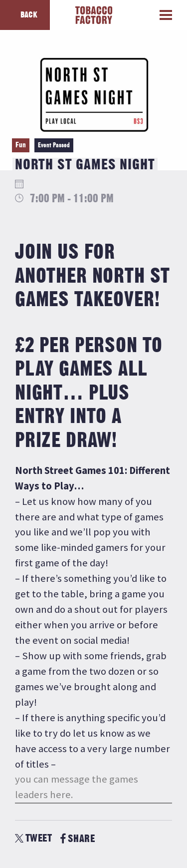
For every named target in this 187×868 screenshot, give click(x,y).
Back (29, 15)
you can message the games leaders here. (77, 787)
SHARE (78, 839)
